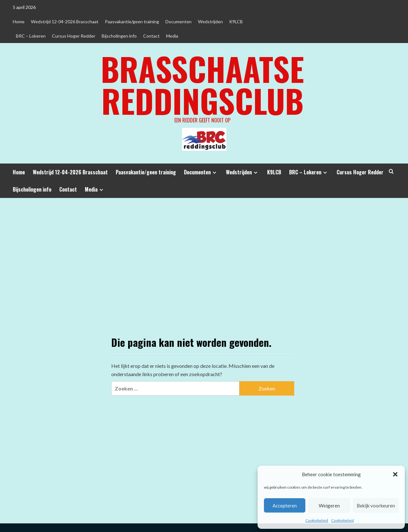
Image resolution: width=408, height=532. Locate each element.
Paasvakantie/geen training (132, 22)
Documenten (178, 22)
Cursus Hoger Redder (74, 36)
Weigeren (329, 506)
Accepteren (285, 506)
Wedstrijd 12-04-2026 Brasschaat (65, 22)
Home (19, 22)
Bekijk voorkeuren (376, 506)
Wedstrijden (210, 22)
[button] (395, 474)
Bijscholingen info (119, 36)
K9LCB (236, 22)
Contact (151, 36)
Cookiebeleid (317, 520)
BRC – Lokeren (31, 36)
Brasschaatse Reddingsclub (202, 84)
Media (172, 36)
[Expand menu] (214, 173)
